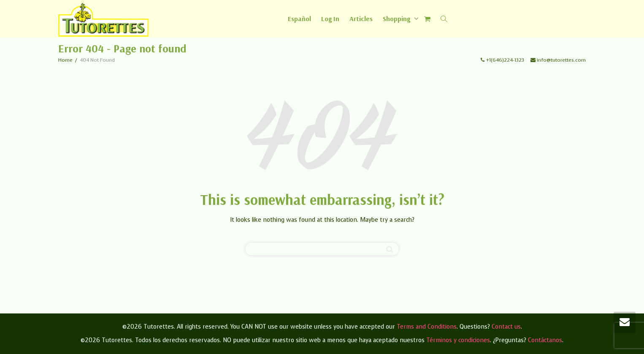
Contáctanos (545, 340)
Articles (361, 19)
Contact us (506, 327)
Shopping (397, 19)
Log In (330, 19)
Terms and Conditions (427, 327)
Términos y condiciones (458, 340)
